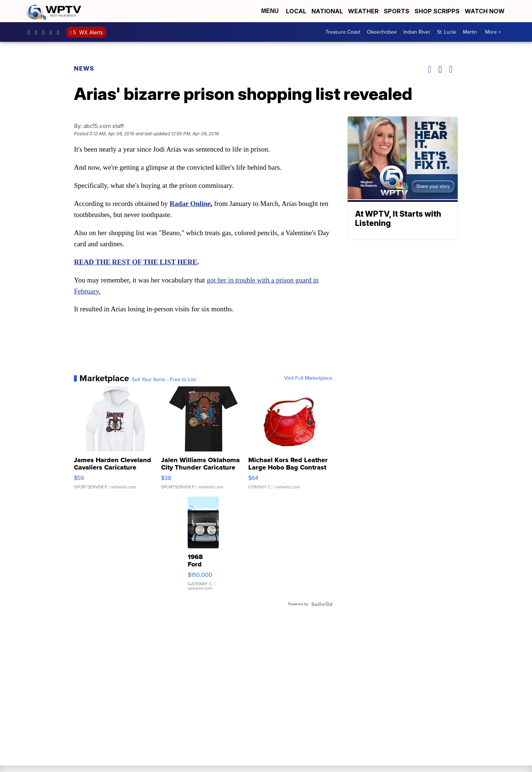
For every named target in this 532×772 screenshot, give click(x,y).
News (86, 68)
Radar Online (192, 204)
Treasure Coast (343, 32)
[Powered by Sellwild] (320, 605)
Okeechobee (382, 32)
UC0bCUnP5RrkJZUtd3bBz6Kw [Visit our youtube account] (53, 32)
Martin (470, 32)
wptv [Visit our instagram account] (38, 32)
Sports (397, 11)
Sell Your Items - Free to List (166, 380)
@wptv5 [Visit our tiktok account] (60, 32)
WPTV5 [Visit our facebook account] (31, 32)
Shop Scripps (437, 11)
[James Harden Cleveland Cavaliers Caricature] (117, 442)
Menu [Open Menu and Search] (270, 11)
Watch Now (485, 11)
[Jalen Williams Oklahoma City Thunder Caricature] (203, 442)
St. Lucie (447, 32)
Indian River (417, 32)
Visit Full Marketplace (306, 379)
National (327, 11)
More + (493, 32)
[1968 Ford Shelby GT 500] (203, 548)
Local (296, 11)
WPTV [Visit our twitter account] (45, 32)
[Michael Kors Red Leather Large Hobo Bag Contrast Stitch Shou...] (289, 442)
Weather (363, 11)
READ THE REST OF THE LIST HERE (137, 262)
